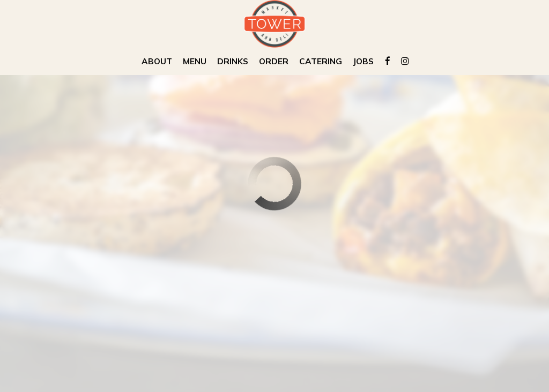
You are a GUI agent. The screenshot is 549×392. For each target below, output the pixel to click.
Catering (321, 61)
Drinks (233, 61)
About (157, 61)
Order (274, 61)
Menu (195, 61)
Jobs (363, 61)
